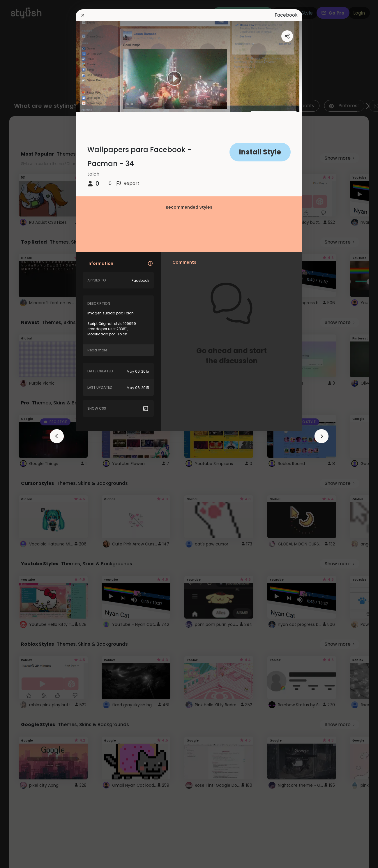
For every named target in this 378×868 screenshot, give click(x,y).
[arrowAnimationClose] (57, 436)
